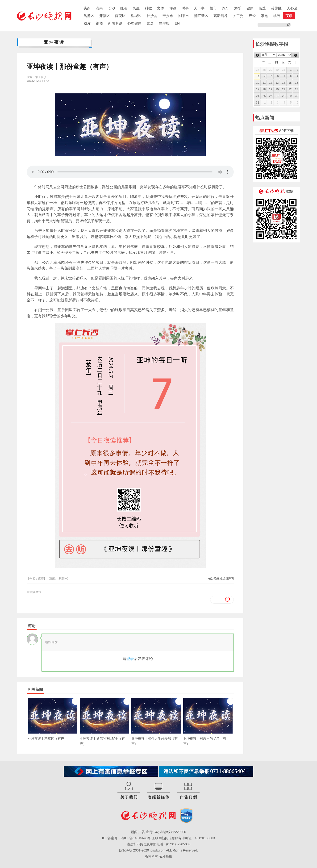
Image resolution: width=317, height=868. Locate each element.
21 (284, 89)
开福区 (105, 16)
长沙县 (152, 16)
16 (297, 83)
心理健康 (134, 23)
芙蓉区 (276, 8)
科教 (148, 8)
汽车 (225, 8)
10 (258, 83)
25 (264, 96)
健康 (250, 8)
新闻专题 (115, 23)
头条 (87, 8)
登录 (130, 659)
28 (284, 96)
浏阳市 (184, 16)
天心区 (292, 8)
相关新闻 (35, 690)
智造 (262, 8)
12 (271, 83)
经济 (124, 8)
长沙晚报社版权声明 (221, 579)
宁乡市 (168, 16)
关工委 (238, 16)
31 (258, 103)
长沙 (112, 8)
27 (277, 96)
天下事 (199, 8)
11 (264, 83)
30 (297, 96)
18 (264, 89)
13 (277, 83)
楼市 (213, 8)
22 (290, 89)
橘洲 (277, 16)
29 (290, 96)
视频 (99, 23)
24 (258, 96)
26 (271, 96)
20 (277, 89)
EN (177, 23)
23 (297, 89)
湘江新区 (201, 16)
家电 (264, 16)
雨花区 (120, 16)
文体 (161, 8)
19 (271, 89)
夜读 (289, 16)
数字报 (164, 23)
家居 (150, 23)
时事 (185, 8)
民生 (136, 8)
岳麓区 (89, 16)
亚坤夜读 (54, 42)
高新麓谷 (221, 16)
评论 (173, 8)
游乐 (238, 8)
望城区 (136, 16)
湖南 (99, 8)
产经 (252, 16)
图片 (87, 23)
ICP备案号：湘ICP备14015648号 (127, 838)
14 (284, 83)
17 (258, 89)
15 (290, 83)
